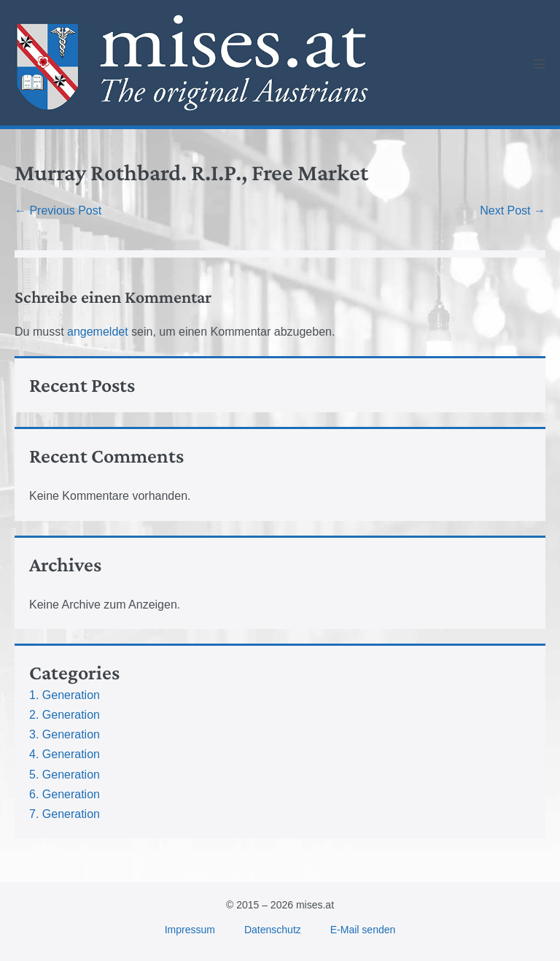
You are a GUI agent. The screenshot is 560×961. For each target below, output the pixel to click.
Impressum (190, 930)
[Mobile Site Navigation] (540, 63)
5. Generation (65, 775)
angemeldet (98, 332)
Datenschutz (273, 930)
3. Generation (65, 734)
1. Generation (65, 695)
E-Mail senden (363, 930)
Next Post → (513, 211)
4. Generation (65, 754)
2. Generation (65, 715)
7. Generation (65, 814)
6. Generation (65, 794)
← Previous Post (58, 211)
